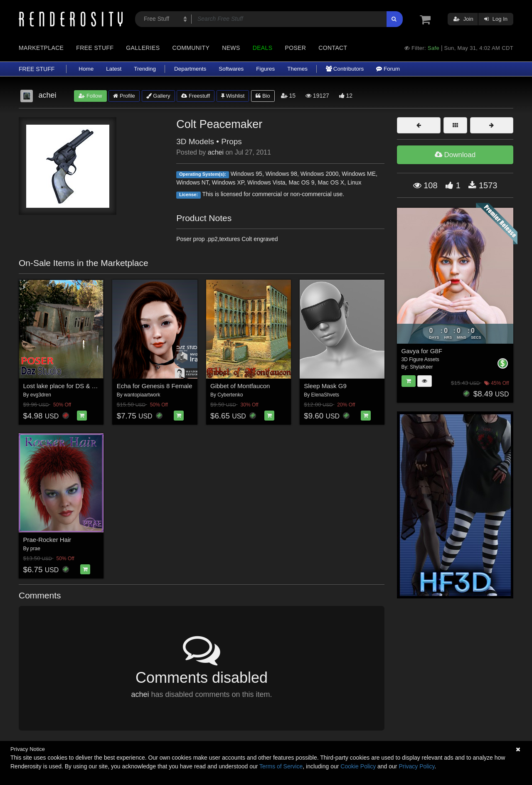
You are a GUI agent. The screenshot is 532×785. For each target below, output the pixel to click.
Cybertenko (230, 395)
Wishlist (233, 96)
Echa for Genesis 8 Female (155, 386)
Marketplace (41, 48)
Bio (263, 96)
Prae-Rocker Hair (47, 540)
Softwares (231, 69)
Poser (295, 48)
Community (191, 48)
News (231, 48)
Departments (190, 69)
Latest (114, 69)
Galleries (143, 48)
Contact (333, 48)
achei (216, 152)
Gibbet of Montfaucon (240, 386)
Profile (124, 96)
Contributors (345, 69)
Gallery (158, 96)
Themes (297, 69)
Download (455, 155)
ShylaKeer (421, 367)
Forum (388, 69)
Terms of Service (281, 766)
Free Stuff (95, 48)
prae (35, 549)
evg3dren (41, 395)
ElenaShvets (325, 395)
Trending (145, 69)
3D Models (195, 141)
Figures (265, 69)
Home (86, 69)
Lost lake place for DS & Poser (66, 386)
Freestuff (196, 96)
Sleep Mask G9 (325, 386)
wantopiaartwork (142, 395)
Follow (90, 96)
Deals (263, 48)
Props (232, 141)
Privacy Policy (416, 766)
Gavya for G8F (422, 351)
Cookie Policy (358, 766)
